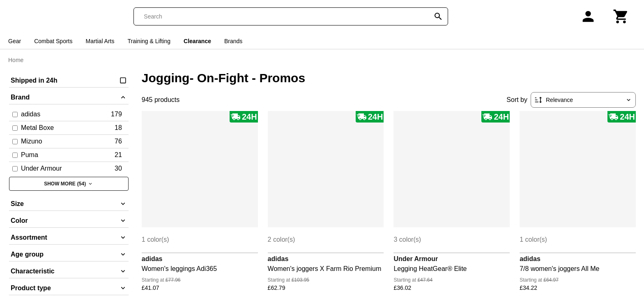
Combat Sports (53, 41)
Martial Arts (100, 41)
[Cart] (621, 16)
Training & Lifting (149, 41)
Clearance (197, 41)
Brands (233, 41)
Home (16, 60)
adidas (152, 259)
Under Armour (416, 259)
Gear (15, 41)
